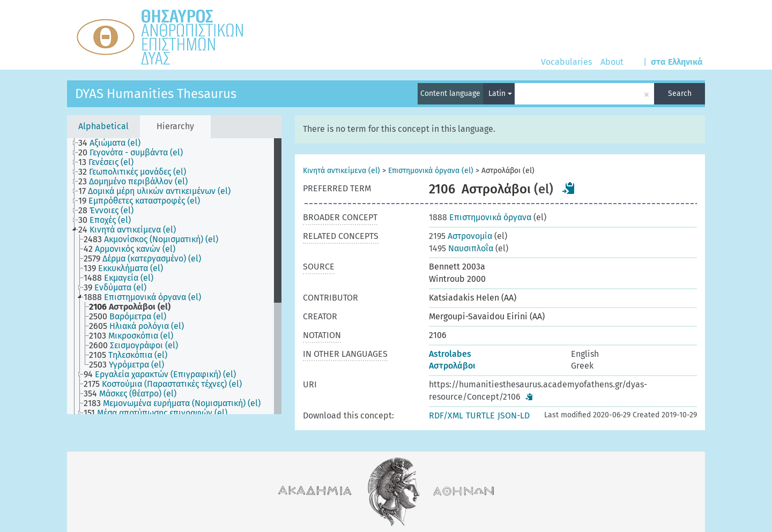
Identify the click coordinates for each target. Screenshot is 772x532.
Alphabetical (103, 126)
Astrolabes (450, 354)
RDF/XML (446, 415)
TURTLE (480, 415)
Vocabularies (566, 62)
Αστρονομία (461, 236)
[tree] (174, 276)
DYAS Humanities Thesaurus (156, 94)
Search (680, 93)
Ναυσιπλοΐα (461, 248)
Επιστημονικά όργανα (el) (431, 171)
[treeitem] (114, 143)
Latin (500, 93)
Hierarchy (175, 126)
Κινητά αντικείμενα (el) (342, 171)
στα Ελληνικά (677, 62)
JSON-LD (514, 415)
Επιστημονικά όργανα (480, 217)
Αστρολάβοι (452, 366)
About (612, 62)
